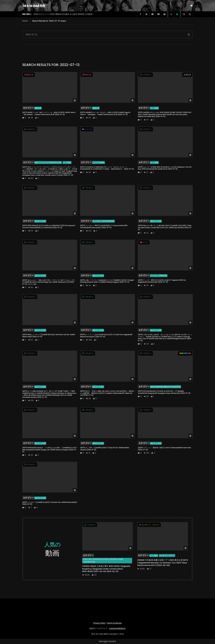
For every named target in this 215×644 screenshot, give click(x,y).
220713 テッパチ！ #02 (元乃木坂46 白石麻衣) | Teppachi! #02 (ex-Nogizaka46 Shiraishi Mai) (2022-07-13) (162, 281)
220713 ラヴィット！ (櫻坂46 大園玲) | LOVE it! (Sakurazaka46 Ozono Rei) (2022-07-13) (164, 449)
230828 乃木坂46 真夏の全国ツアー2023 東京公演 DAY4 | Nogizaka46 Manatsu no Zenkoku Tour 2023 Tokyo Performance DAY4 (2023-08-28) (163, 563)
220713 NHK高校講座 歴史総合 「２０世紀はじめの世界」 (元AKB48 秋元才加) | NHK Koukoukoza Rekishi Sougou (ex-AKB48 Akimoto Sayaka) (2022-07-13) (50, 450)
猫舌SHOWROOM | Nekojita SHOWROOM (165, 387)
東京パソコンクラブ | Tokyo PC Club (48, 163)
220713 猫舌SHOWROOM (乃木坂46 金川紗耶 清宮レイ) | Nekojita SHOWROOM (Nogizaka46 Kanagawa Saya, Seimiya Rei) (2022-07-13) (164, 392)
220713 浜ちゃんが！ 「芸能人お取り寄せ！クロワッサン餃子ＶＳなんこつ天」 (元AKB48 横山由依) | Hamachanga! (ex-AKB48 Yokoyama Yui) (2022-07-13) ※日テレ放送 (49, 282)
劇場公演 (38, 108)
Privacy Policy (99, 623)
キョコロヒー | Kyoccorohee (103, 221)
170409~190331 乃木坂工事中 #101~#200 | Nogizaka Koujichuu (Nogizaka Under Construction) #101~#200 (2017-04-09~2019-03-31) (106, 569)
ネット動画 (154, 108)
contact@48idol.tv (117, 628)
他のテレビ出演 (40, 221)
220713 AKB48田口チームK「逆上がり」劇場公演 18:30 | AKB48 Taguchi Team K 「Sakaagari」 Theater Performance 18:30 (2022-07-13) (105, 113)
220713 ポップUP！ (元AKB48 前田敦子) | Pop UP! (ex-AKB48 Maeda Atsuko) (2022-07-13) (105, 449)
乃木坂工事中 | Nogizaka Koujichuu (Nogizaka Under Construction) (103, 561)
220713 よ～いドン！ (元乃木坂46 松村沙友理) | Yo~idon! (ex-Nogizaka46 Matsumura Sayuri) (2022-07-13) (106, 336)
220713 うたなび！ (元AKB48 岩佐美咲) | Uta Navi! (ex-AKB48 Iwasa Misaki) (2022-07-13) (50, 503)
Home (25, 21)
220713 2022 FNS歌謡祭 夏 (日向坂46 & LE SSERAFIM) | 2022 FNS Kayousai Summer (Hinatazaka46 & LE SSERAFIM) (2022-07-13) (49, 227)
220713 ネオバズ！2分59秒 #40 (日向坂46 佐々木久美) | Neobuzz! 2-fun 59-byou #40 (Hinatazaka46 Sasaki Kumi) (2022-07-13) (165, 168)
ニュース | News (99, 163)
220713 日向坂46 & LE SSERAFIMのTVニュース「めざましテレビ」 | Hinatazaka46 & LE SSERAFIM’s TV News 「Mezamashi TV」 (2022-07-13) (107, 168)
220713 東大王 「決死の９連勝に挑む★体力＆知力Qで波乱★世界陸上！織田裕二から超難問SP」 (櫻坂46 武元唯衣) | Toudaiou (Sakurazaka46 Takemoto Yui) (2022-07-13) (107, 393)
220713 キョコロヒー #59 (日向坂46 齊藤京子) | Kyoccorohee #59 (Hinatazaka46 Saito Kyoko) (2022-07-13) (104, 227)
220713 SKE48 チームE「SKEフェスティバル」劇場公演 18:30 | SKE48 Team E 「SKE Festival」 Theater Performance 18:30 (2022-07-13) (49, 113)
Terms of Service (114, 623)
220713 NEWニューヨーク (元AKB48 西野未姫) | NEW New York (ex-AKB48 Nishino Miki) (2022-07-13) (49, 336)
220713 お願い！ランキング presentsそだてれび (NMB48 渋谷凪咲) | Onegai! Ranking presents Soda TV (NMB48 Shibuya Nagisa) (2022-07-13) (107, 281)
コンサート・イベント (167, 556)
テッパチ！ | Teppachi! (159, 276)
